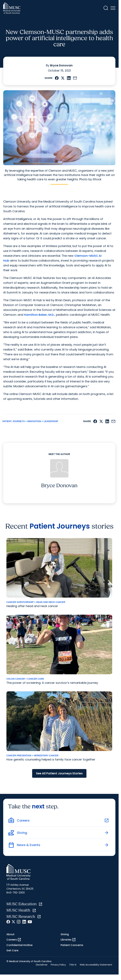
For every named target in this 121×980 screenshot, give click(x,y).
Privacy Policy (58, 965)
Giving (65, 934)
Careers (14, 940)
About (10, 934)
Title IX (73, 965)
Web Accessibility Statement (96, 965)
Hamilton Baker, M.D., (40, 315)
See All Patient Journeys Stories (59, 773)
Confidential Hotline (19, 945)
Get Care (12, 950)
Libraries (68, 940)
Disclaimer (42, 965)
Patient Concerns (72, 945)
